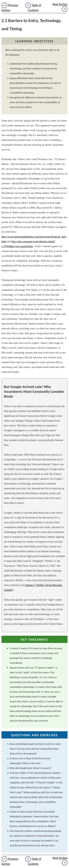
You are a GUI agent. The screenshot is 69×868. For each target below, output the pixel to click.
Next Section (60, 4)
